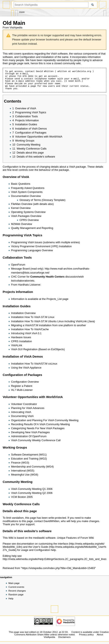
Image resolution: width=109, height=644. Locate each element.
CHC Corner (18, 277)
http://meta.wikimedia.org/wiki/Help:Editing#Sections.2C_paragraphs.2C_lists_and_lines (55, 559)
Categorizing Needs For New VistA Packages (38, 428)
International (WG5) (23, 471)
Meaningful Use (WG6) (25, 475)
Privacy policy (86, 635)
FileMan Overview (22, 204)
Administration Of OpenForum (29, 436)
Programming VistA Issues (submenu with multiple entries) (46, 242)
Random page (16, 595)
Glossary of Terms (30, 200)
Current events (16, 587)
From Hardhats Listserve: (26, 285)
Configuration (27, 57)
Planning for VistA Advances (28, 408)
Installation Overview (23, 313)
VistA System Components (27, 192)
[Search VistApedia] (51, 5)
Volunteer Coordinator (24, 404)
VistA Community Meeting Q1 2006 (32, 489)
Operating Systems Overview (28, 212)
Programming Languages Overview (32, 250)
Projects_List (54, 299)
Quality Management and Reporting (32, 228)
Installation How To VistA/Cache (30, 329)
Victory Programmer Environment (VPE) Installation (41, 246)
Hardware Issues (21, 337)
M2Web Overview (22, 224)
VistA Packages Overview (26, 216)
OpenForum (18, 265)
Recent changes (17, 591)
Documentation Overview (26, 196)
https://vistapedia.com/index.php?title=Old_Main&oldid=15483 (58, 568)
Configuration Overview (25, 382)
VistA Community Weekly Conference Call (36, 440)
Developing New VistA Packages (30, 432)
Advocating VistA (21, 412)
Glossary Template (53, 200)
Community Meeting (18, 482)
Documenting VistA (22, 416)
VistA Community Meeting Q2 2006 (32, 493)
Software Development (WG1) (29, 455)
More (22, 12)
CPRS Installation (22, 341)
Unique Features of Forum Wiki (75, 538)
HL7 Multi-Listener (22, 390)
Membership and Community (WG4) (32, 467)
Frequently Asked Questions (28, 188)
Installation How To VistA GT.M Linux (33, 317)
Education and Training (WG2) (29, 459)
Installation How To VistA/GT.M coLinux (34, 364)
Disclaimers (64, 637)
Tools (105, 12)
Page (12, 12)
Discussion (16, 12)
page (33, 86)
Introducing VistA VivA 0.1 (26, 333)
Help (11, 599)
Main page (14, 583)
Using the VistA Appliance (26, 368)
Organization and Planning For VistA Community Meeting (45, 420)
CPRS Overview (29, 220)
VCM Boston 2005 (22, 497)
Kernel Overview (21, 208)
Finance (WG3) (20, 463)
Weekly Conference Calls (21, 504)
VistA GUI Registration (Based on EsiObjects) (38, 349)
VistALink (17, 345)
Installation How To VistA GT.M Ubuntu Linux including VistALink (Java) (53, 321)
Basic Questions (21, 184)
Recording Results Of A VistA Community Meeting (41, 424)
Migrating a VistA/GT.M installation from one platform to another (49, 325)
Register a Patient (22, 386)
